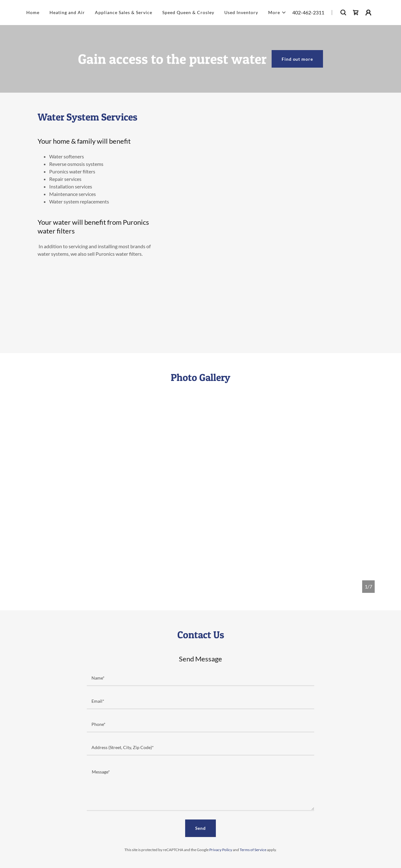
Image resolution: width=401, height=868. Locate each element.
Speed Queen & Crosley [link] (188, 12)
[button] (277, 13)
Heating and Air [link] (67, 12)
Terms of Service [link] (253, 850)
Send (201, 828)
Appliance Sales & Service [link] (124, 12)
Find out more (297, 59)
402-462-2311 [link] (308, 12)
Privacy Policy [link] (221, 850)
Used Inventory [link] (241, 12)
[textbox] (200, 678)
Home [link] (33, 12)
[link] (356, 13)
